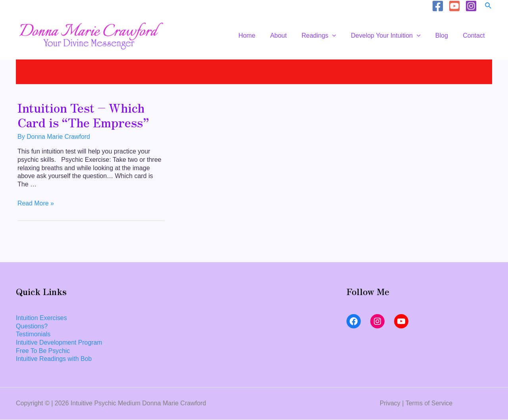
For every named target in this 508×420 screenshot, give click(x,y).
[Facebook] (438, 6)
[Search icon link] (489, 6)
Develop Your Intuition (391, 36)
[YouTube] (454, 6)
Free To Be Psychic (43, 351)
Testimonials (33, 335)
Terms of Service (429, 404)
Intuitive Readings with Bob (54, 359)
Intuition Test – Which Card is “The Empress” (83, 115)
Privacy (390, 404)
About (288, 35)
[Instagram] (471, 6)
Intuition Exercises (42, 318)
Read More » (36, 203)
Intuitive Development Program (60, 343)
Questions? (32, 326)
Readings (326, 36)
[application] (340, 36)
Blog (445, 35)
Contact (475, 35)
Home (259, 35)
